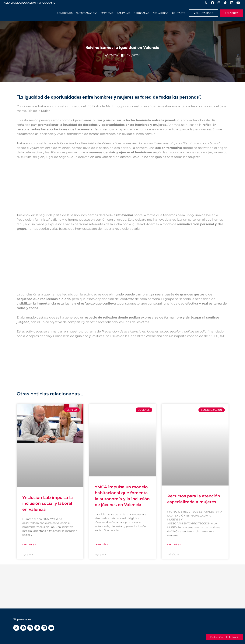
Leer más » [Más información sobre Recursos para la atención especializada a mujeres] (174, 545)
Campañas (124, 13)
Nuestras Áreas (86, 13)
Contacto (179, 13)
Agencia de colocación (20, 3)
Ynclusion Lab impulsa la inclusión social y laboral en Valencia (48, 503)
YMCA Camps (47, 3)
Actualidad (161, 13)
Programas (142, 13)
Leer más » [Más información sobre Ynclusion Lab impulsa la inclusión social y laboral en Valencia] (29, 545)
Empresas (107, 13)
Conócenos (65, 13)
